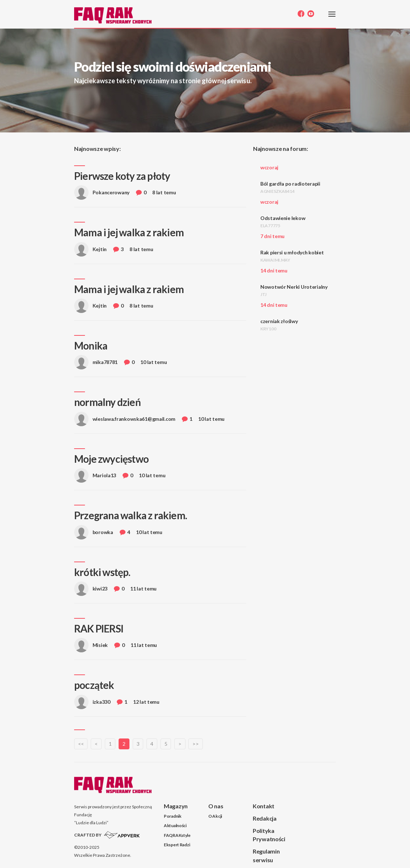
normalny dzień (107, 402)
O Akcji (215, 816)
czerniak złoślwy (279, 325)
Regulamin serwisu (266, 855)
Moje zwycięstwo (111, 459)
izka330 (92, 704)
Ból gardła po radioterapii (290, 187)
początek (94, 685)
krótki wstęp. (102, 572)
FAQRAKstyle (177, 835)
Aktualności (175, 825)
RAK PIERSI (99, 628)
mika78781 (96, 364)
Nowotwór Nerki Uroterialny (294, 290)
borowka (94, 534)
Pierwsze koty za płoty (122, 176)
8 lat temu (164, 192)
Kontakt (264, 806)
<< (81, 744)
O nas (216, 806)
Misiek (91, 647)
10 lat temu (153, 362)
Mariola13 (95, 477)
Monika (91, 346)
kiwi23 (91, 591)
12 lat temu (146, 702)
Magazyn (176, 806)
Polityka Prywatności (269, 835)
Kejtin (90, 251)
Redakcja (265, 818)
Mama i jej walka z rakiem (129, 232)
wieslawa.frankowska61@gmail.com (125, 421)
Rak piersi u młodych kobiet (292, 256)
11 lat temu (143, 588)
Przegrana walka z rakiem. (131, 515)
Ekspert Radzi (177, 845)
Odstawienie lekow (283, 222)
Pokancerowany (102, 194)
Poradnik (173, 816)
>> (195, 744)
